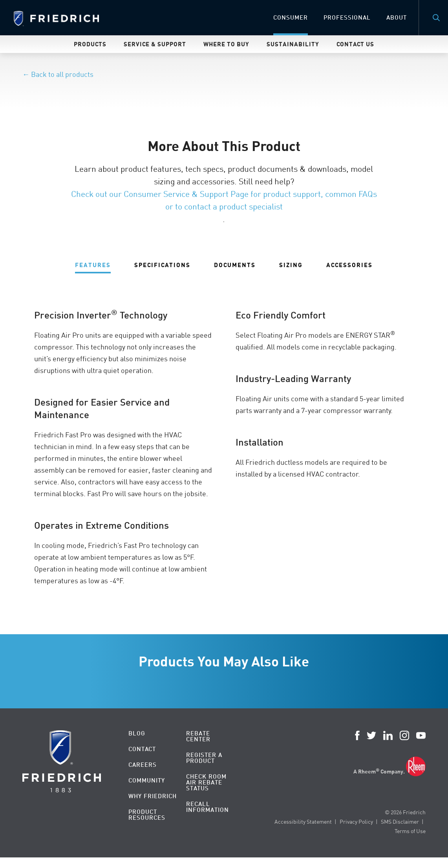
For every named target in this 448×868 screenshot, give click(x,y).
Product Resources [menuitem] (147, 815)
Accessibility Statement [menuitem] (303, 822)
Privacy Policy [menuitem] (356, 822)
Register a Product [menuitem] (204, 758)
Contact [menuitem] (142, 749)
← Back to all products (58, 74)
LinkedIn (388, 735)
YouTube (421, 735)
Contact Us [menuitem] (355, 44)
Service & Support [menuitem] (155, 44)
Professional (347, 17)
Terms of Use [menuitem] (410, 831)
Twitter (371, 735)
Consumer (291, 17)
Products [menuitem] (90, 44)
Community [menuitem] (147, 780)
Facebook (357, 735)
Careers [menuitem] (143, 765)
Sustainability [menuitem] (293, 44)
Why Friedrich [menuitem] (153, 796)
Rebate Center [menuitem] (198, 736)
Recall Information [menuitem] (208, 807)
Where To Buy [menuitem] (226, 44)
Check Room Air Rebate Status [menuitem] (206, 782)
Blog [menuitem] (137, 733)
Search (436, 18)
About (397, 17)
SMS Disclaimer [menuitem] (400, 822)
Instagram (404, 735)
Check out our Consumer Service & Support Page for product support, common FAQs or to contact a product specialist (224, 200)
